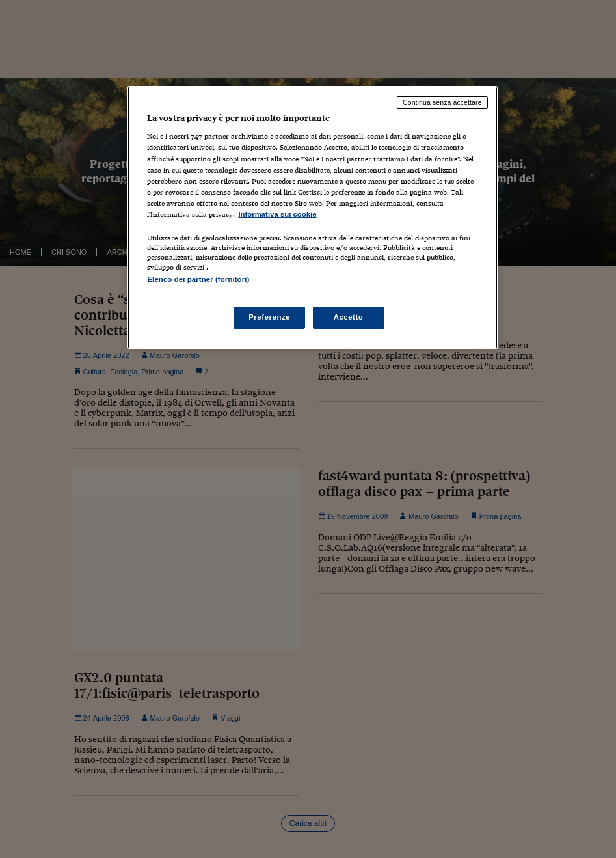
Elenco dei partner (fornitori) (198, 279)
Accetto (349, 317)
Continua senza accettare (442, 102)
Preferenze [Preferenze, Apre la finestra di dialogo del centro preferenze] (269, 317)
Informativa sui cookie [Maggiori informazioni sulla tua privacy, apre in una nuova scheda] (277, 214)
